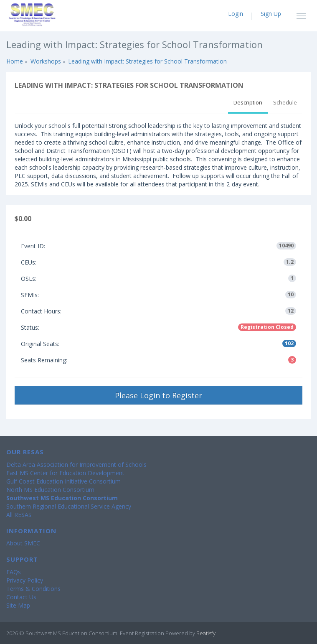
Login (236, 14)
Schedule (285, 102)
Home (15, 61)
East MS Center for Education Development (65, 473)
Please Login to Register (158, 395)
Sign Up (271, 14)
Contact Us (21, 597)
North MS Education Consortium (50, 490)
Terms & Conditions (33, 589)
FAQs (14, 572)
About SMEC (23, 543)
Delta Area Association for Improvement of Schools (76, 465)
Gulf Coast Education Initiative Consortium (63, 481)
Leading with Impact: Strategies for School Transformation (147, 61)
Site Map (18, 605)
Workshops (46, 61)
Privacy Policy (25, 580)
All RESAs (19, 515)
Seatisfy (206, 633)
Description (248, 102)
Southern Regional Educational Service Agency (69, 506)
